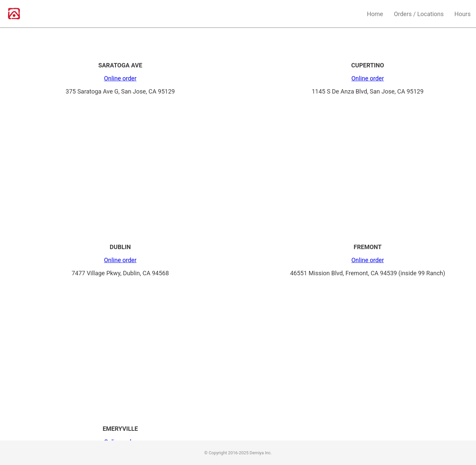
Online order (120, 78)
